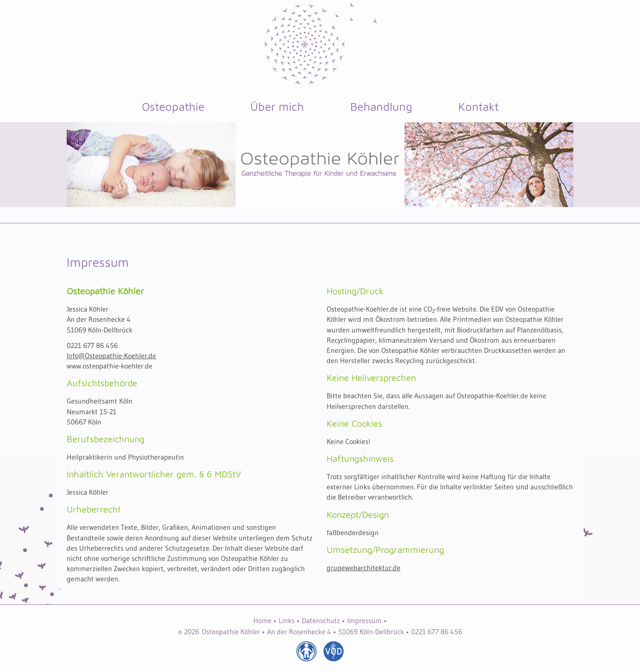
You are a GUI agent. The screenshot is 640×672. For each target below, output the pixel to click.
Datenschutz (321, 620)
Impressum (364, 620)
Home (262, 620)
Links (287, 620)
